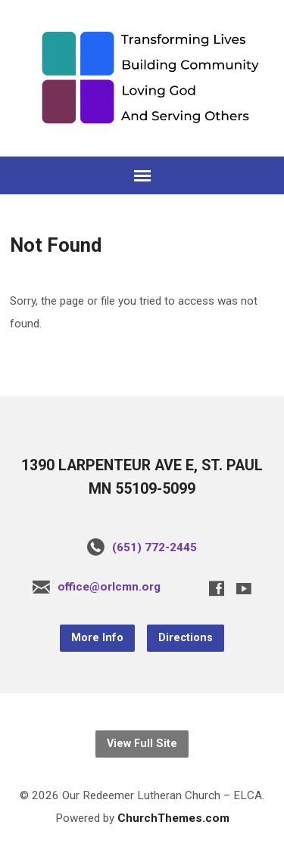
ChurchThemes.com (173, 818)
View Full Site (142, 744)
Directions (186, 638)
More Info (97, 638)
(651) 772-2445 (154, 547)
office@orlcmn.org (109, 587)
